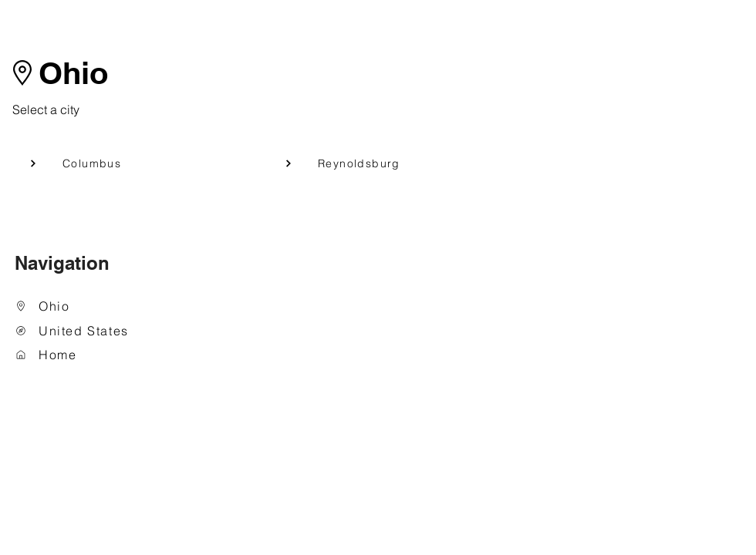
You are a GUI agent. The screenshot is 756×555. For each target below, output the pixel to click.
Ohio (73, 73)
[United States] (93, 331)
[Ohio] (93, 306)
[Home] (93, 355)
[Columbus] (118, 163)
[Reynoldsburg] (373, 163)
